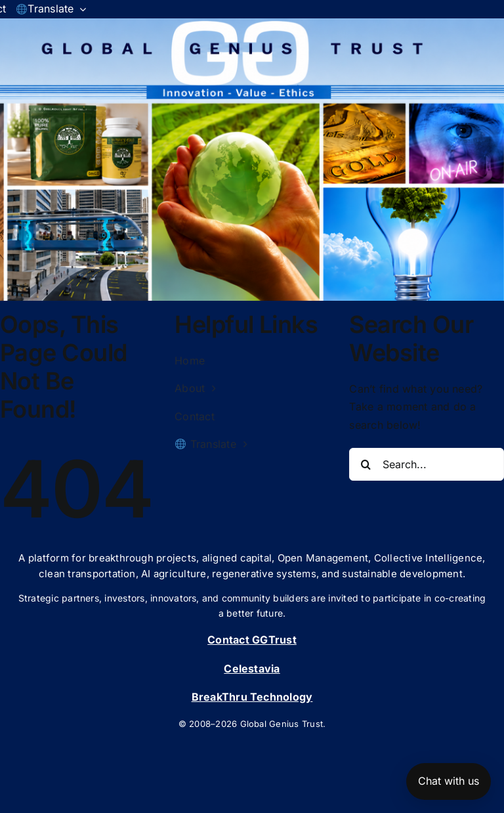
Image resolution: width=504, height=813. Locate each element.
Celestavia (252, 669)
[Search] (366, 464)
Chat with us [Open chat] (449, 781)
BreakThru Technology (252, 697)
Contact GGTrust (252, 640)
